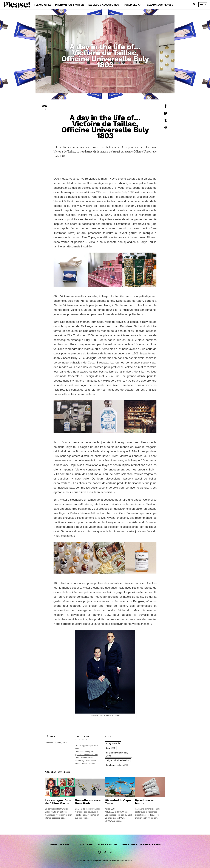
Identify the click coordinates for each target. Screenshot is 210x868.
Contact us (84, 844)
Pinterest (111, 852)
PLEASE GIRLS (43, 5)
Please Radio (107, 844)
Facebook (105, 852)
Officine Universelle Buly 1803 (115, 192)
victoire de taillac (122, 760)
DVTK (130, 860)
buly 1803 (111, 748)
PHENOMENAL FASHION (70, 5)
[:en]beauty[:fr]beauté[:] (117, 765)
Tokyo (109, 760)
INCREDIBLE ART (133, 5)
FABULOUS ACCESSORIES (103, 5)
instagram (99, 852)
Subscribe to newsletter (141, 844)
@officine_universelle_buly (87, 755)
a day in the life (113, 743)
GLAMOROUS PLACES (160, 5)
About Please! (60, 844)
